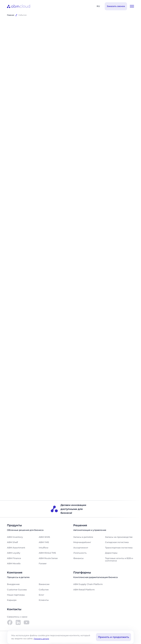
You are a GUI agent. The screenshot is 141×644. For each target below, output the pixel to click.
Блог (41, 595)
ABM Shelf (12, 543)
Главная (11, 15)
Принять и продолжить (114, 637)
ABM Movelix (14, 564)
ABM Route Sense (48, 558)
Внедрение (13, 585)
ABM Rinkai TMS (47, 553)
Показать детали (41, 639)
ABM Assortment (16, 548)
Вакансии (44, 585)
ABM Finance (14, 558)
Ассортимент (81, 548)
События (44, 590)
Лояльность (80, 553)
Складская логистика (117, 543)
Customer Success (17, 590)
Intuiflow (44, 548)
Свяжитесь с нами (17, 617)
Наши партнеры (16, 595)
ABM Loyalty (14, 553)
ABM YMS (44, 543)
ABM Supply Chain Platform (88, 585)
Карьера (12, 600)
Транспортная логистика (119, 548)
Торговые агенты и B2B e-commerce (119, 560)
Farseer (43, 564)
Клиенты (44, 600)
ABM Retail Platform (84, 590)
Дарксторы (111, 553)
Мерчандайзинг (82, 543)
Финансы (78, 558)
